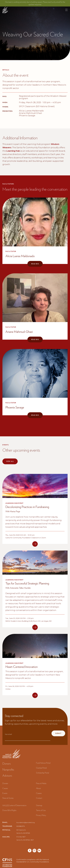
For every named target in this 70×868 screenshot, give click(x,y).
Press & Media (41, 783)
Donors (7, 764)
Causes (5, 788)
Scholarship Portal (42, 773)
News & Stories (8, 798)
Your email (8, 734)
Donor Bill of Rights (9, 810)
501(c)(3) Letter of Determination (14, 805)
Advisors (7, 776)
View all (10, 461)
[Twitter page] (34, 851)
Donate (5, 783)
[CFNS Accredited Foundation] (7, 863)
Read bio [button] (35, 264)
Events (5, 793)
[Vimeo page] (39, 851)
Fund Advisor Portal (43, 763)
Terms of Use (41, 810)
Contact (39, 798)
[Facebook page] (30, 851)
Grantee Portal (41, 768)
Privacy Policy (41, 815)
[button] (66, 10)
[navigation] (5, 10)
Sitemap (39, 805)
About (38, 788)
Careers (39, 793)
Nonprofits (8, 770)
